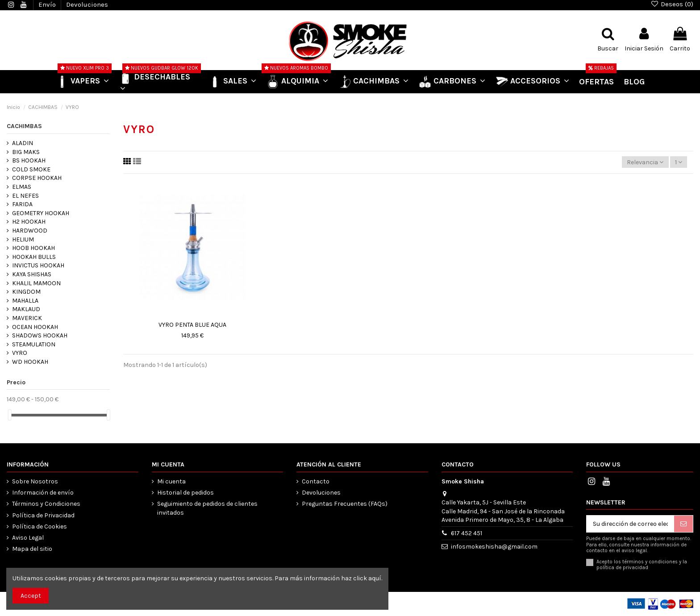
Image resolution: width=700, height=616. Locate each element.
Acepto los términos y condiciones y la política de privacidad (642, 565)
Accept (31, 596)
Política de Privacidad (43, 515)
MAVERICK (27, 318)
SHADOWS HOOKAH (40, 335)
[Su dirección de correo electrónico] (630, 524)
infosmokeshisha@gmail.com (494, 547)
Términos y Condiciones (46, 504)
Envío (48, 4)
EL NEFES (25, 196)
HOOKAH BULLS (34, 257)
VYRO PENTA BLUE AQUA (192, 325)
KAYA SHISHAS (32, 274)
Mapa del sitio (32, 549)
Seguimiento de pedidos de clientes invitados (207, 508)
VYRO (20, 353)
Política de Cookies (40, 527)
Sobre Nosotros (35, 481)
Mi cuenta (171, 481)
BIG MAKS (26, 152)
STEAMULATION (34, 344)
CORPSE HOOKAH (37, 178)
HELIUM (23, 239)
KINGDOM (26, 292)
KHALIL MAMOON (36, 283)
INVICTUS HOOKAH (38, 265)
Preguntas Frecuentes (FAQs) (345, 504)
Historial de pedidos (185, 493)
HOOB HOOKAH (33, 248)
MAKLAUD (26, 309)
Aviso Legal (28, 538)
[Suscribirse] (683, 524)
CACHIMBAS (24, 126)
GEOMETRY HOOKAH (41, 213)
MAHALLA (25, 301)
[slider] (10, 415)
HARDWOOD (30, 231)
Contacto (316, 481)
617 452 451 (467, 533)
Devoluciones (87, 4)
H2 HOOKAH (29, 222)
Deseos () (672, 4)
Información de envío (43, 493)
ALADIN (23, 143)
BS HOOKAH (29, 160)
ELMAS (22, 187)
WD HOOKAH (30, 362)
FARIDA (22, 204)
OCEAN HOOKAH (35, 327)
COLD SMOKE (31, 169)
